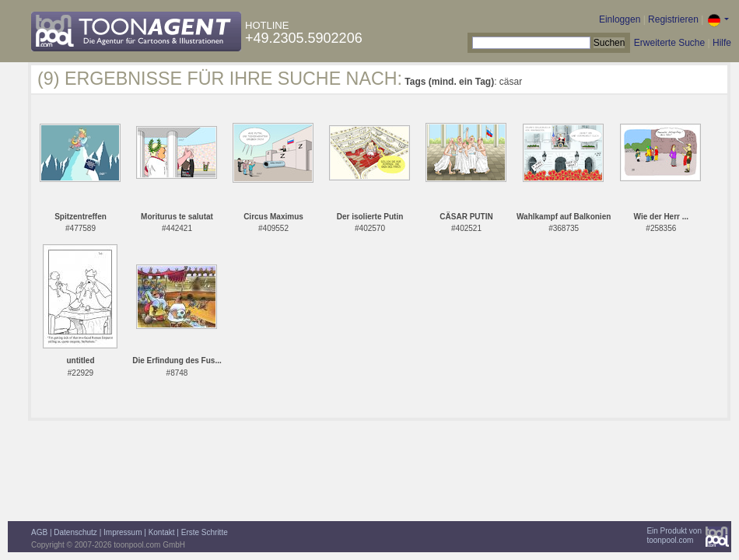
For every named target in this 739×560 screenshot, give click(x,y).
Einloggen (620, 19)
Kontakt (162, 532)
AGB (39, 532)
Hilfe (722, 43)
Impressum (123, 532)
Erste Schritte (205, 532)
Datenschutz (75, 532)
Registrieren (673, 19)
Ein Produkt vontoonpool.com (674, 535)
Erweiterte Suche (669, 43)
